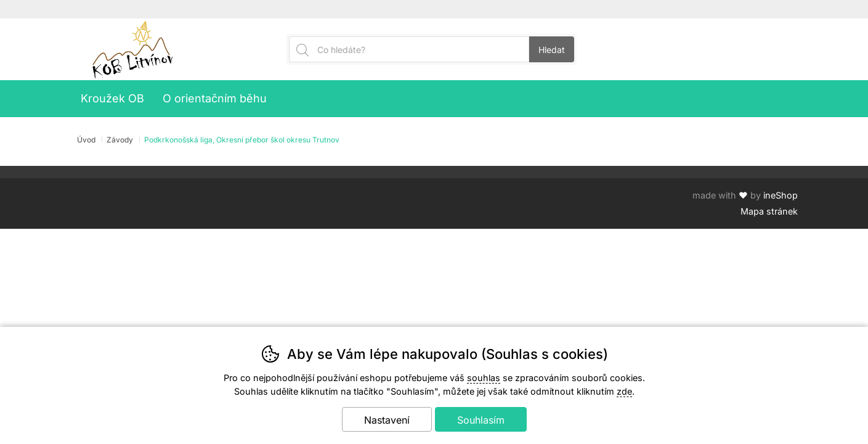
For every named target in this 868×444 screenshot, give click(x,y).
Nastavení (387, 420)
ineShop (781, 195)
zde (624, 391)
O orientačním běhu (215, 98)
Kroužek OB (112, 98)
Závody (120, 140)
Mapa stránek (769, 211)
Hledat (552, 50)
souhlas (484, 378)
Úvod (86, 140)
